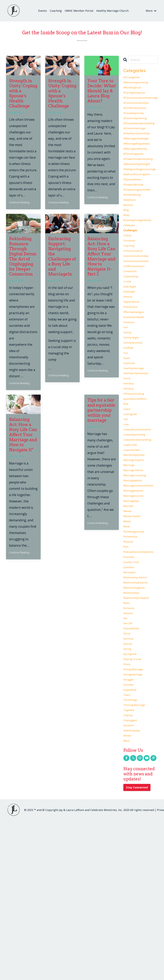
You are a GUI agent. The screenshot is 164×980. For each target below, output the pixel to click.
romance (130, 735)
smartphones (133, 760)
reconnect (131, 691)
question (130, 685)
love (127, 508)
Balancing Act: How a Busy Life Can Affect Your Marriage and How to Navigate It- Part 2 (101, 256)
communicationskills (139, 306)
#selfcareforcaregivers (140, 198)
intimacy (130, 463)
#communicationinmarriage (141, 103)
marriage (130, 558)
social (128, 767)
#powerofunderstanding (141, 179)
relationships (134, 716)
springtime (132, 792)
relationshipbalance (139, 703)
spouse (129, 779)
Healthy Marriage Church (112, 11)
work (127, 899)
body (127, 249)
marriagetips (133, 602)
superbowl (131, 836)
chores (129, 274)
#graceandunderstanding (141, 135)
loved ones (132, 533)
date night (132, 337)
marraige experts (136, 552)
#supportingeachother (141, 217)
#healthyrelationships (140, 148)
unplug (129, 868)
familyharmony (135, 407)
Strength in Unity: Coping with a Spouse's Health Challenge (23, 93)
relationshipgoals (137, 710)
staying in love (135, 798)
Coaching (56, 11)
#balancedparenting (139, 85)
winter (128, 893)
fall (126, 388)
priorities (130, 672)
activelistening (134, 223)
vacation (130, 880)
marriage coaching (137, 571)
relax (127, 729)
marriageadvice (135, 577)
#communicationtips (139, 110)
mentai (129, 615)
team (128, 842)
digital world (133, 356)
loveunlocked (134, 539)
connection (132, 318)
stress (128, 805)
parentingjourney (137, 640)
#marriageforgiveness (140, 160)
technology (132, 849)
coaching (130, 287)
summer (130, 830)
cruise (128, 331)
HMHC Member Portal (79, 11)
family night (133, 400)
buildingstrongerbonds (141, 255)
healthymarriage (136, 438)
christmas (131, 280)
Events (43, 11)
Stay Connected (138, 947)
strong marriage (136, 811)
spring (128, 786)
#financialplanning (138, 129)
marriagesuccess (136, 596)
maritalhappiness (137, 546)
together (130, 861)
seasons (129, 741)
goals (127, 426)
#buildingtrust (135, 91)
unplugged (132, 874)
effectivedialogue (136, 369)
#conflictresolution (138, 116)
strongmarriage (135, 817)
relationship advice (138, 697)
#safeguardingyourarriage (141, 192)
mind (127, 634)
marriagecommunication (141, 583)
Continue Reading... (20, 202)
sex (126, 748)
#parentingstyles (136, 173)
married (129, 609)
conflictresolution (137, 312)
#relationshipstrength (140, 186)
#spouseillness (135, 205)
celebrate (131, 261)
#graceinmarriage (137, 141)
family (128, 394)
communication (135, 293)
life (126, 501)
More (151, 11)
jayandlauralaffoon (138, 476)
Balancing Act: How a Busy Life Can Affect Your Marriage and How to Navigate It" (23, 435)
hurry (128, 451)
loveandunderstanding (141, 527)
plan (127, 659)
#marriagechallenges (139, 154)
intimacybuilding (136, 470)
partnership (132, 647)
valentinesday (134, 887)
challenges (132, 268)
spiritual (130, 773)
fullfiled (129, 413)
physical (129, 653)
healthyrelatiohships (139, 445)
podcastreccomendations (141, 666)
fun (126, 419)
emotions (130, 381)
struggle (130, 823)
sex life (129, 754)
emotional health (136, 375)
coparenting (133, 325)
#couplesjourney (136, 122)
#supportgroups (136, 211)
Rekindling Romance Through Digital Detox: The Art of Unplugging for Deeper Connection (23, 256)
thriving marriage (137, 855)
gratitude (131, 432)
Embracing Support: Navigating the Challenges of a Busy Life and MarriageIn (62, 256)
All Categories (134, 78)
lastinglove (132, 495)
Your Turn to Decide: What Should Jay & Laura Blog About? (102, 91)
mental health (134, 621)
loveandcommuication (140, 514)
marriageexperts (136, 590)
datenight (131, 343)
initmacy (130, 457)
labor (128, 489)
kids (127, 482)
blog (127, 242)
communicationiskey (139, 299)
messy (128, 628)
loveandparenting (137, 520)
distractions (132, 362)
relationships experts (140, 722)
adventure (131, 230)
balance (129, 236)
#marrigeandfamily (138, 167)
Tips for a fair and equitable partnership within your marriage (101, 410)
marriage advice (135, 565)
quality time (133, 678)
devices (129, 350)
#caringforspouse (137, 97)
